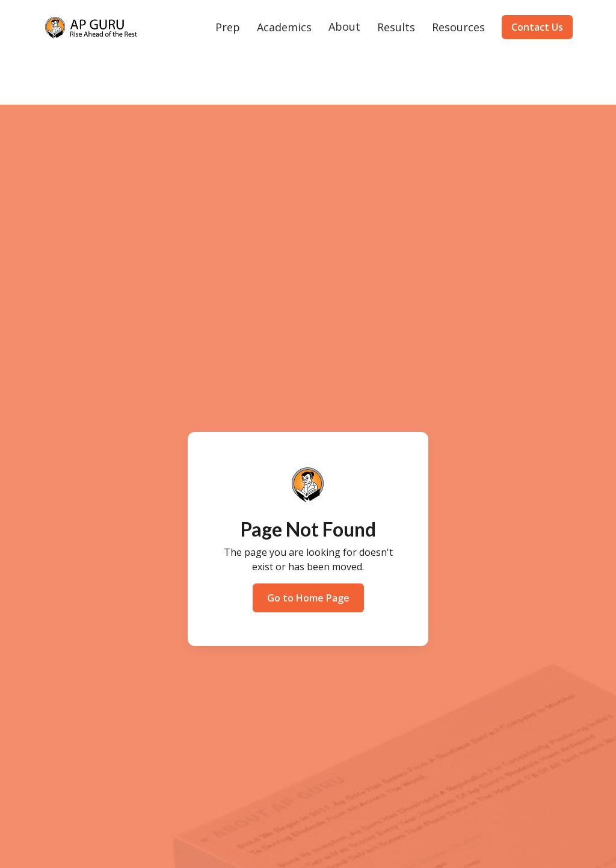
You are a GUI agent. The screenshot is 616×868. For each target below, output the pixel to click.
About (344, 26)
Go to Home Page (308, 598)
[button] (228, 27)
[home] (91, 27)
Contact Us (537, 27)
